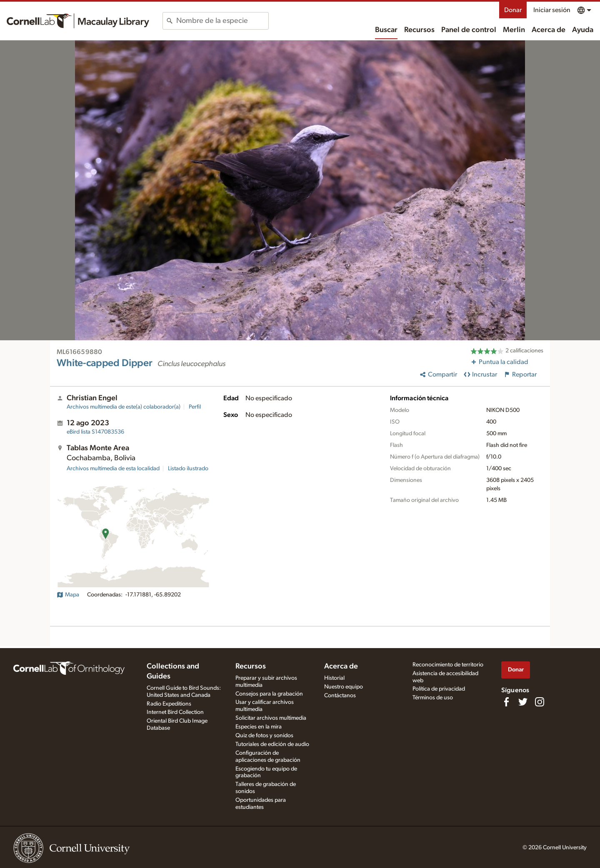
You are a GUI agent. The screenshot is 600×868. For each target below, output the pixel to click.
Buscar (386, 30)
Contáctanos (340, 696)
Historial (334, 678)
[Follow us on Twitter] (523, 702)
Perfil (195, 407)
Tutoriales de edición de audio (272, 744)
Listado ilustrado (188, 469)
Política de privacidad (439, 689)
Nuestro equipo (344, 687)
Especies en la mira (259, 727)
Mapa (68, 595)
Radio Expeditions (169, 704)
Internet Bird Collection (175, 712)
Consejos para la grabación (269, 694)
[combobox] (222, 21)
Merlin (514, 30)
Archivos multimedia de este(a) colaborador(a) (124, 407)
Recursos (419, 30)
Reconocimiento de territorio (448, 665)
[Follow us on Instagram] (540, 702)
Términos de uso (433, 698)
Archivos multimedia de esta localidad (113, 469)
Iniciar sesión (552, 10)
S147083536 (95, 432)
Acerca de (549, 30)
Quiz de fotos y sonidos (264, 736)
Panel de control (469, 30)
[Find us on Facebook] (506, 702)
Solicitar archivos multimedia (271, 718)
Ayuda (583, 30)
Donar (513, 10)
